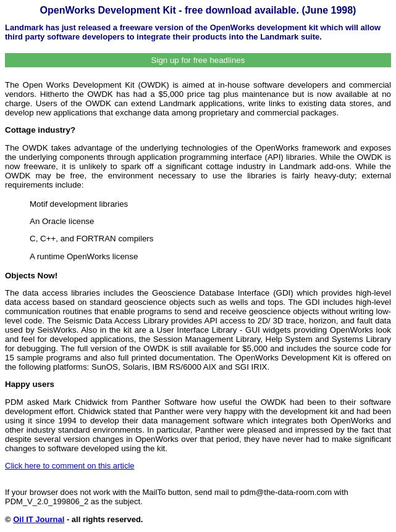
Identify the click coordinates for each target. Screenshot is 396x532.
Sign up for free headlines (198, 60)
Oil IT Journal (39, 519)
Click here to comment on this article (70, 466)
